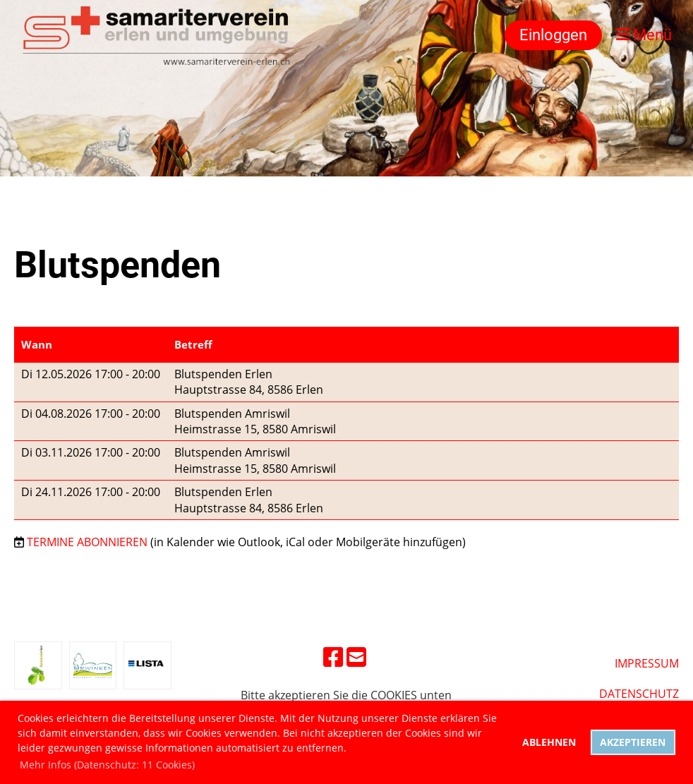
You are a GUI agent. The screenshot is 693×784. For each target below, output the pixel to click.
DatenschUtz (639, 694)
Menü (644, 35)
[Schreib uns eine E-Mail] (356, 657)
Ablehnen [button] (549, 742)
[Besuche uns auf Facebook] (333, 657)
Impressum (647, 663)
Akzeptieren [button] (633, 742)
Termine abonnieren (87, 542)
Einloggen (553, 35)
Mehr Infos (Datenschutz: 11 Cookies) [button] (107, 765)
